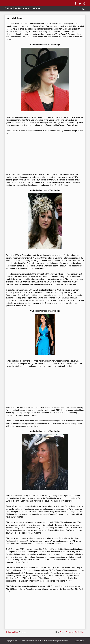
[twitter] (80, 3)
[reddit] (85, 3)
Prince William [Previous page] (12, 632)
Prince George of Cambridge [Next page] (72, 632)
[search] (83, 9)
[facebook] (76, 3)
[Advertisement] (45, 154)
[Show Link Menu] (6, 3)
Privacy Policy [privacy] (80, 641)
